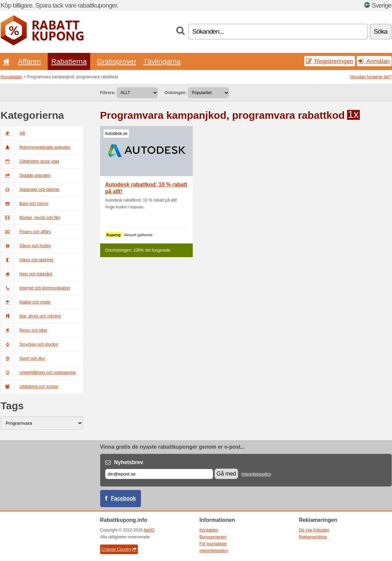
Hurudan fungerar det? (371, 77)
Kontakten (209, 530)
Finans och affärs (26, 232)
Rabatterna (69, 61)
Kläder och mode (26, 302)
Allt (13, 133)
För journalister (213, 544)
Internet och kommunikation (35, 288)
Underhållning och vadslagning (38, 373)
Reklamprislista (313, 537)
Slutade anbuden (26, 175)
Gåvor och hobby (26, 246)
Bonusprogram (213, 537)
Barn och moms (25, 204)
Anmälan (374, 61)
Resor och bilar (24, 330)
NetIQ (149, 530)
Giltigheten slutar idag (30, 161)
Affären (29, 61)
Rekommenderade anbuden (36, 147)
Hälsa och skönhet (27, 260)
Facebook (124, 498)
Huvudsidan (11, 77)
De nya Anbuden (314, 530)
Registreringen (330, 61)
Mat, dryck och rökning (31, 316)
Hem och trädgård (27, 274)
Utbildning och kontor (29, 387)
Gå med (227, 474)
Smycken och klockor (29, 344)
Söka (381, 31)
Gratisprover (117, 61)
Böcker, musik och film (31, 218)
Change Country (119, 549)
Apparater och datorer (30, 190)
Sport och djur (23, 358)
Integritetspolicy (256, 474)
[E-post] (159, 474)
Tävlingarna (162, 61)
